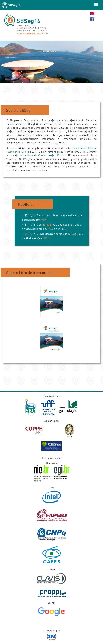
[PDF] (48, 238)
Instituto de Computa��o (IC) (42, 155)
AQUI (44, 220)
